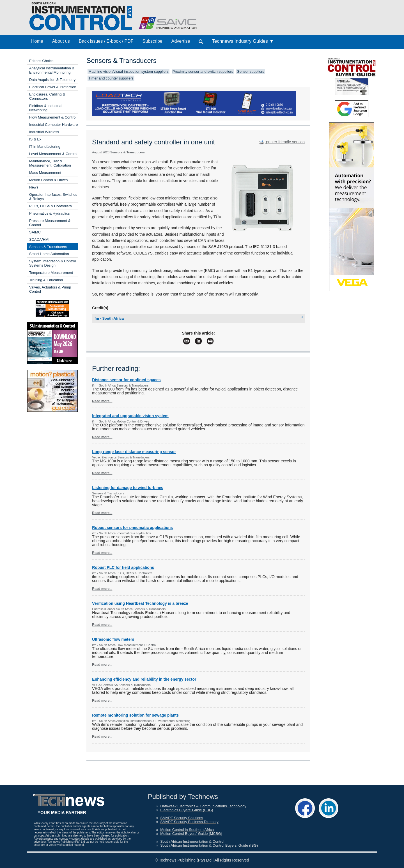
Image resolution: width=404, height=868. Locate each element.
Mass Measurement (45, 173)
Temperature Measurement (51, 273)
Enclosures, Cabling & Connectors (47, 96)
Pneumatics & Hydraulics (50, 213)
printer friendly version (281, 142)
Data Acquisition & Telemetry (52, 80)
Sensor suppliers (251, 71)
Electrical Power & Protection (53, 87)
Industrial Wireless (44, 132)
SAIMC (35, 232)
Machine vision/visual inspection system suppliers (128, 71)
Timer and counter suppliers (111, 78)
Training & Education (46, 280)
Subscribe (152, 41)
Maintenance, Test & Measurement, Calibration (50, 163)
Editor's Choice (41, 61)
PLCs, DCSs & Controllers (50, 206)
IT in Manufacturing (45, 146)
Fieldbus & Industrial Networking (46, 108)
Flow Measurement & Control (53, 117)
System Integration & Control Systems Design (52, 263)
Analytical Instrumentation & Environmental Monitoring (52, 70)
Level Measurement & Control (53, 154)
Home (37, 41)
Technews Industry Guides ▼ (243, 41)
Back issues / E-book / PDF (106, 41)
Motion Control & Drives (48, 180)
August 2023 (101, 152)
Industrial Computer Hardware (53, 125)
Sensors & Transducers (48, 247)
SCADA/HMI (39, 239)
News (34, 187)
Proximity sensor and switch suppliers (203, 71)
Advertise (181, 41)
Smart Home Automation (49, 254)
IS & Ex (35, 139)
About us (61, 41)
